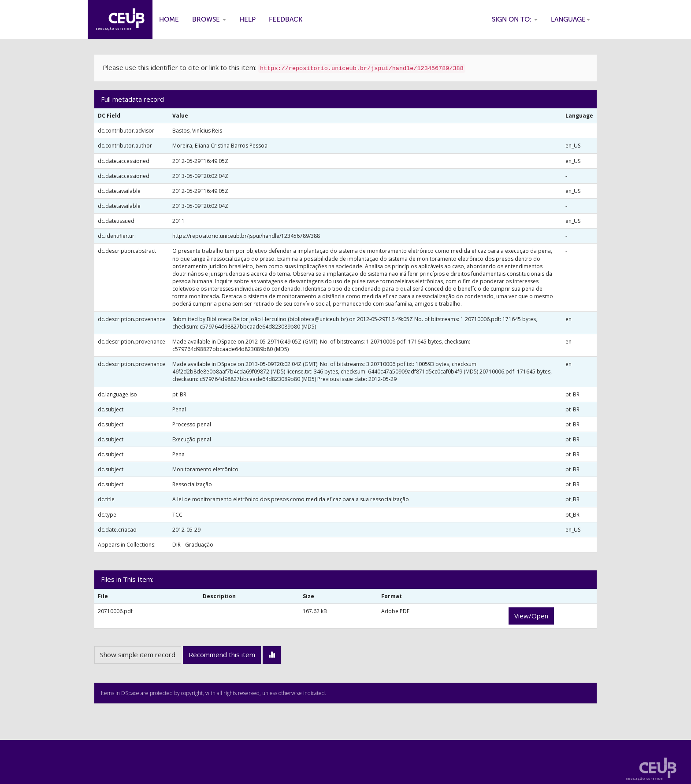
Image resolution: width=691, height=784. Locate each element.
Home (169, 19)
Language (570, 19)
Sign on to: (515, 19)
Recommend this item (222, 655)
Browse (209, 19)
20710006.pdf (115, 611)
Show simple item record (138, 655)
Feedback (286, 19)
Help (247, 19)
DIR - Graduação (193, 545)
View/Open (531, 616)
